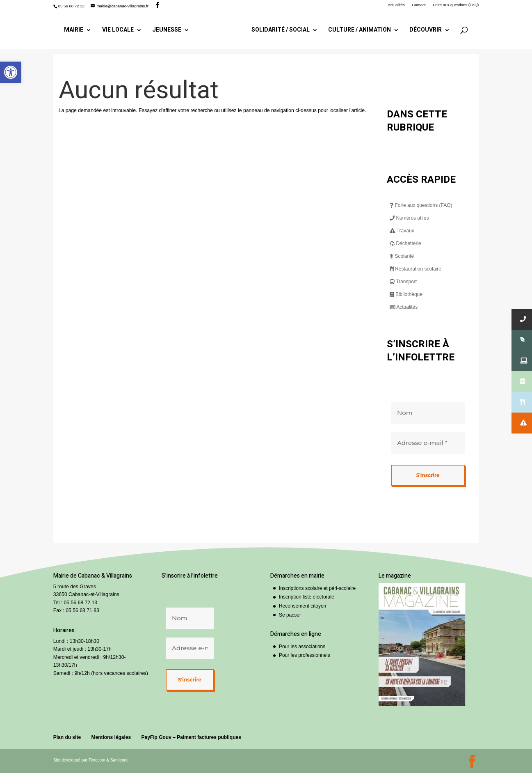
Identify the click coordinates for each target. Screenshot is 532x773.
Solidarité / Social (281, 31)
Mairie (74, 31)
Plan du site (67, 737)
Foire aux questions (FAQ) (456, 5)
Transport (403, 282)
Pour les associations (302, 647)
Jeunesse (167, 31)
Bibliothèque (406, 294)
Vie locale (118, 31)
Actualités (396, 5)
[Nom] (428, 413)
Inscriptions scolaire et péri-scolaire (317, 588)
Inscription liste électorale (307, 597)
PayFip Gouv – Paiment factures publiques (191, 737)
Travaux (402, 231)
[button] (11, 72)
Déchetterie (405, 243)
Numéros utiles (409, 218)
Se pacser (290, 615)
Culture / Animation (360, 31)
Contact (419, 5)
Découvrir (426, 31)
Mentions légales (111, 737)
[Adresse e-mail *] (428, 443)
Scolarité (402, 256)
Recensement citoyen (303, 606)
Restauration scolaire (416, 269)
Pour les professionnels (305, 655)
